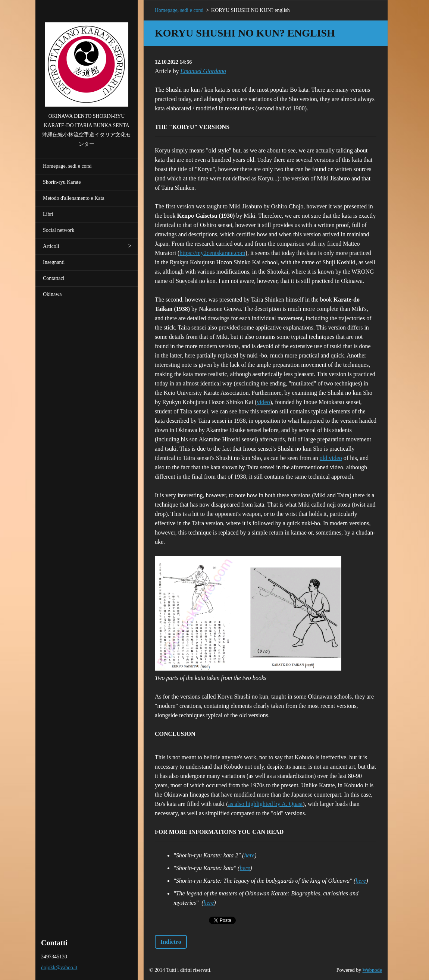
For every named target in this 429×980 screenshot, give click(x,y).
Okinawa (52, 294)
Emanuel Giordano (203, 71)
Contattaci (54, 278)
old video (331, 458)
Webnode (372, 970)
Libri (48, 214)
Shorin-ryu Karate (62, 182)
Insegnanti (54, 262)
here (249, 855)
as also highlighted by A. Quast (266, 804)
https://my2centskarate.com (212, 253)
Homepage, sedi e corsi (67, 166)
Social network (59, 230)
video (263, 402)
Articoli (51, 246)
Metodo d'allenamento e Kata (74, 198)
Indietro (171, 942)
